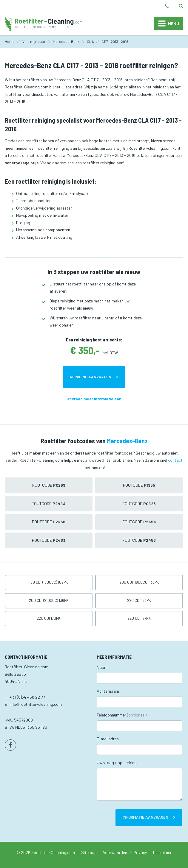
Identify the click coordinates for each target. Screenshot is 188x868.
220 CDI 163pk (139, 600)
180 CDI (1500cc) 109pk (49, 582)
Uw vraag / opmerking (117, 762)
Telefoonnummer (122, 715)
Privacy (140, 852)
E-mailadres (108, 739)
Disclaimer (162, 852)
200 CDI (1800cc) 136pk (139, 582)
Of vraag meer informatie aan (94, 399)
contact (175, 460)
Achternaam (108, 691)
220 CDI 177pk (139, 618)
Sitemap (89, 852)
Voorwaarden (115, 852)
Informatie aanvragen (145, 817)
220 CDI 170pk (49, 618)
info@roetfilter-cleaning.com (36, 704)
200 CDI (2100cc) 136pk (49, 600)
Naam (102, 667)
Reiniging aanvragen (91, 377)
